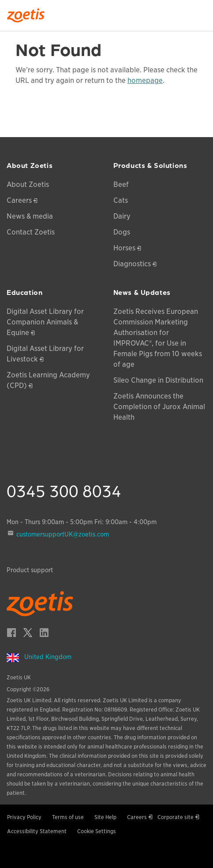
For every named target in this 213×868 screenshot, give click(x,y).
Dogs (122, 232)
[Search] (200, 13)
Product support (30, 570)
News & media (30, 216)
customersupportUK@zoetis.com (63, 534)
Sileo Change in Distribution (158, 380)
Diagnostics (132, 264)
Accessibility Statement (37, 831)
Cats (121, 200)
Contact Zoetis (31, 232)
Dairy (122, 216)
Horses (124, 248)
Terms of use (68, 817)
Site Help (105, 817)
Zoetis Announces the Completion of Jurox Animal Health (159, 407)
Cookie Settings (97, 831)
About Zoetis (28, 184)
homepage (145, 80)
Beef (121, 184)
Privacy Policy (24, 817)
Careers (19, 200)
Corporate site (176, 817)
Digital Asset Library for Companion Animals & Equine (45, 322)
